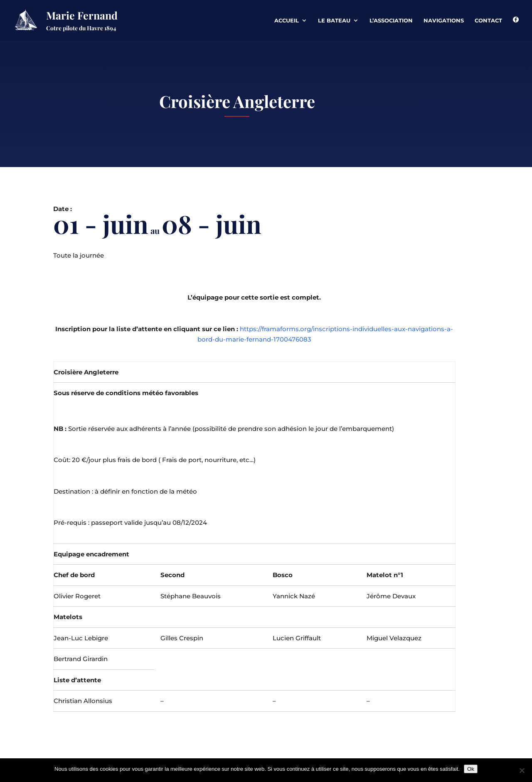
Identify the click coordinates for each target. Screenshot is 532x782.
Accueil (287, 21)
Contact (488, 21)
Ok (471, 769)
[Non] (522, 770)
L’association (391, 21)
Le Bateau (334, 21)
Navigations (444, 21)
